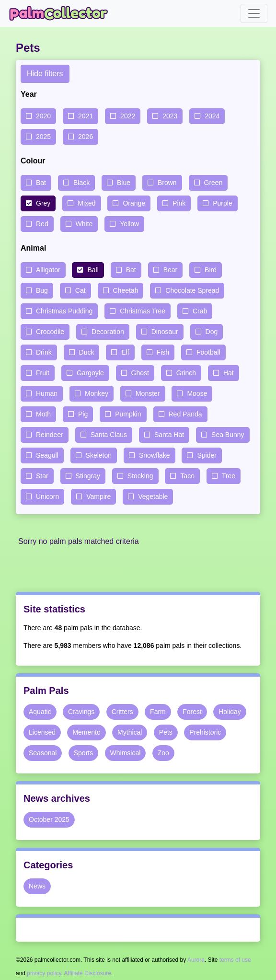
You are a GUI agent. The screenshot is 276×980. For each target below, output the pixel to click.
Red (42, 224)
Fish (163, 352)
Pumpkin (128, 414)
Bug (42, 290)
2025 (43, 137)
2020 (43, 116)
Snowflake (155, 455)
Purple (222, 203)
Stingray (88, 476)
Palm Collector (61, 13)
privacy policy (44, 973)
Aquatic (40, 712)
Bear (171, 270)
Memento (86, 732)
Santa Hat (169, 435)
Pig (83, 414)
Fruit (43, 373)
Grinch (186, 373)
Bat (41, 183)
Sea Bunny (228, 435)
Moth (43, 414)
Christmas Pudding (64, 311)
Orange (134, 203)
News (37, 886)
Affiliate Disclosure (88, 973)
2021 (86, 116)
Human (47, 393)
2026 (86, 137)
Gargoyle (90, 373)
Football (208, 352)
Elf (125, 352)
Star (42, 476)
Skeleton (99, 455)
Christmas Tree (143, 311)
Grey (43, 203)
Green (213, 183)
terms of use (235, 960)
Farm (158, 712)
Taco (187, 476)
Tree (229, 476)
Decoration (108, 332)
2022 (128, 116)
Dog (212, 332)
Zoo (163, 753)
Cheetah (126, 290)
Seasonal (43, 753)
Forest (192, 712)
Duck (87, 352)
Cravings (81, 712)
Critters (122, 712)
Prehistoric (205, 732)
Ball (93, 270)
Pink (179, 203)
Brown (167, 183)
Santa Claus (109, 435)
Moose (197, 393)
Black (81, 183)
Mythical (130, 732)
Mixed (86, 203)
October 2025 (49, 819)
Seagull (47, 455)
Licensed (42, 732)
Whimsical (126, 753)
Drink (44, 352)
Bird (211, 270)
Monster (148, 393)
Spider (207, 455)
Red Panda (185, 414)
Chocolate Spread (192, 290)
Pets (166, 732)
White (84, 224)
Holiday (230, 712)
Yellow (129, 224)
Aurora (196, 960)
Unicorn (47, 496)
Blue (124, 183)
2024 (212, 116)
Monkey (97, 393)
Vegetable (153, 496)
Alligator (48, 270)
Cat (80, 290)
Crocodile (50, 332)
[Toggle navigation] (254, 13)
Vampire (98, 496)
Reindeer (50, 435)
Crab (200, 311)
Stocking (140, 476)
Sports (83, 753)
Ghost (140, 373)
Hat (229, 373)
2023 (170, 116)
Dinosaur (165, 332)
